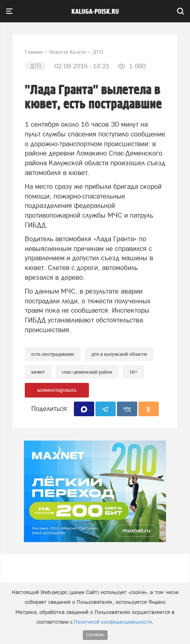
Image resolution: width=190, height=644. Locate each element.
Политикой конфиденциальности (113, 622)
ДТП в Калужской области (119, 354)
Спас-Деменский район (87, 372)
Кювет (38, 372)
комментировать (57, 390)
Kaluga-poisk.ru (95, 12)
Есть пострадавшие (53, 354)
